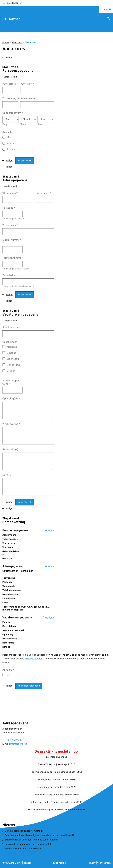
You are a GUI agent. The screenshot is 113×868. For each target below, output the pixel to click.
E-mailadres (10, 276)
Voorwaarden (104, 863)
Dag (5, 124)
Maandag (12, 347)
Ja (8, 675)
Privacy (92, 863)
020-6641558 (14, 740)
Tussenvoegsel (11, 98)
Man (9, 137)
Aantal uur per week (11, 382)
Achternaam (29, 98)
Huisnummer (42, 193)
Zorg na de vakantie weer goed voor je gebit (28, 844)
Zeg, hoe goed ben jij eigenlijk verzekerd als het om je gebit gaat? (39, 835)
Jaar (40, 124)
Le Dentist (11, 19)
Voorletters (9, 84)
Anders (11, 149)
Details (6, 475)
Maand (24, 124)
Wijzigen (49, 530)
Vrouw (11, 143)
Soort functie (11, 328)
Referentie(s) (10, 450)
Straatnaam (10, 193)
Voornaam (27, 84)
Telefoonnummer (12, 258)
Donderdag (13, 365)
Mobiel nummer (12, 242)
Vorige (9, 57)
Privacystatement (34, 659)
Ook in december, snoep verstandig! (24, 831)
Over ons (17, 43)
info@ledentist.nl (19, 744)
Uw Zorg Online (13, 863)
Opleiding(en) (11, 399)
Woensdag (13, 359)
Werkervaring (11, 424)
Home (6, 43)
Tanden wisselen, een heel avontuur (24, 849)
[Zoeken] (108, 19)
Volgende (23, 161)
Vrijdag (11, 371)
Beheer (27, 863)
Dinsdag (11, 353)
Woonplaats (10, 225)
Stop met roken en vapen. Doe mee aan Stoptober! (32, 840)
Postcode (9, 208)
